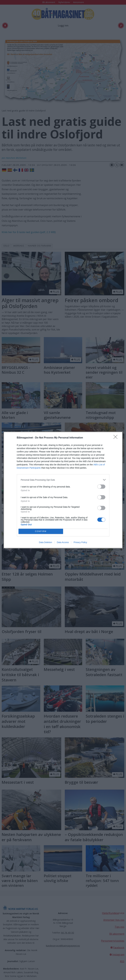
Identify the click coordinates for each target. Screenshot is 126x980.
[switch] (101, 487)
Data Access (63, 542)
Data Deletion (46, 542)
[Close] (116, 438)
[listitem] (63, 480)
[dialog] (63, 490)
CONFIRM (41, 531)
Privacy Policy (80, 542)
